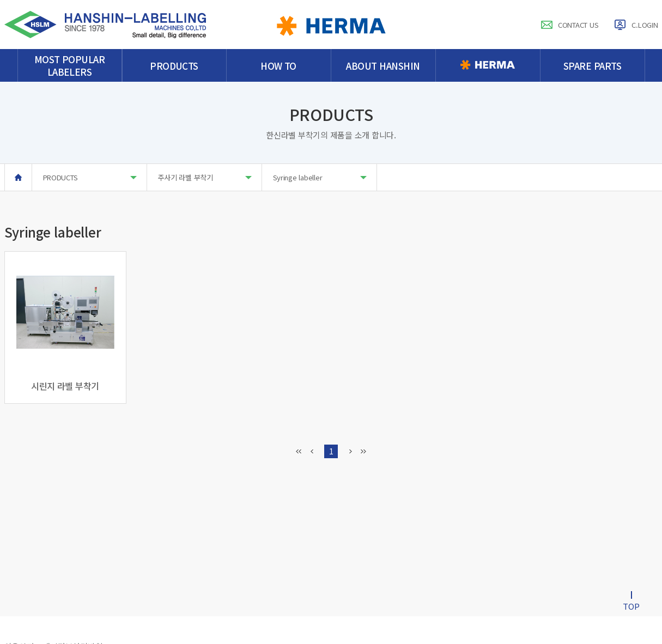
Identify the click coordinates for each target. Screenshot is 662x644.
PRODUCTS (90, 177)
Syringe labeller (320, 177)
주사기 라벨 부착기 (205, 177)
